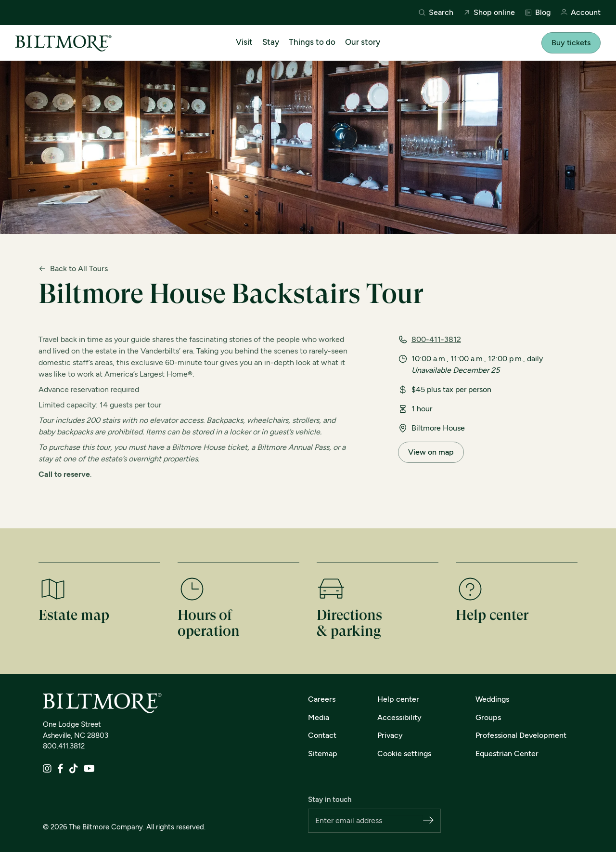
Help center (398, 699)
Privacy (390, 735)
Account (580, 13)
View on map (431, 452)
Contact (322, 735)
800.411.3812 (64, 746)
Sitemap (323, 754)
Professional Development (521, 735)
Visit (244, 42)
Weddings (492, 699)
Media (319, 717)
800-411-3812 (436, 339)
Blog (538, 13)
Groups (488, 717)
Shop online (489, 13)
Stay (271, 42)
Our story (363, 42)
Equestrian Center (507, 754)
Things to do (312, 42)
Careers (322, 699)
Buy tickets (571, 43)
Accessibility (399, 717)
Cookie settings (404, 754)
